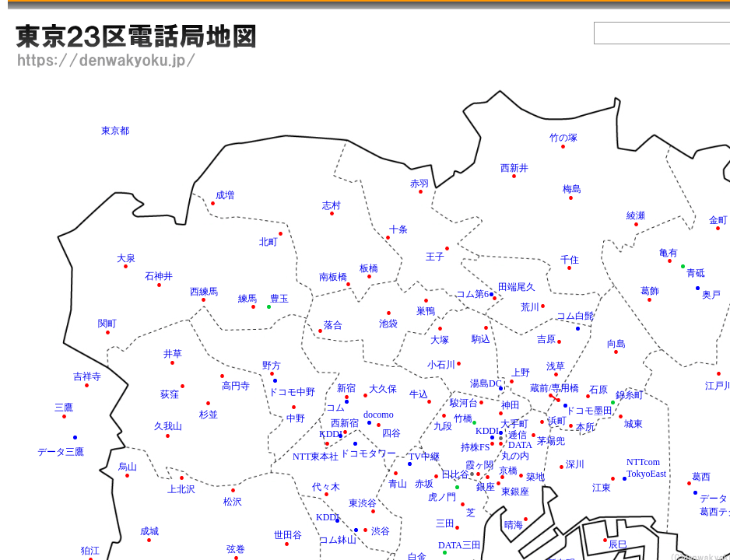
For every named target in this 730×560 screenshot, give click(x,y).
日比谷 (455, 474)
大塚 (440, 340)
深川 (575, 464)
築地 (535, 477)
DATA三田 (460, 545)
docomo (379, 415)
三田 (445, 523)
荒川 (530, 307)
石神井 (159, 276)
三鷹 (64, 408)
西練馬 (204, 292)
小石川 (441, 365)
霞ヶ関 (479, 465)
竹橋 (463, 418)
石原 (598, 390)
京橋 (508, 471)
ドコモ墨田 (589, 411)
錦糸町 (630, 395)
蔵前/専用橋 (555, 388)
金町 (718, 220)
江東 (602, 488)
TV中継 (424, 457)
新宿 (346, 388)
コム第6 (472, 294)
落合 (333, 325)
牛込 (419, 394)
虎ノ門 (442, 497)
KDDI (328, 517)
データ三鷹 (61, 452)
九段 (443, 426)
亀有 (669, 253)
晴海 (514, 525)
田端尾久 (517, 287)
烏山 (128, 467)
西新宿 (345, 423)
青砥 (696, 273)
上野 (521, 373)
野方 (272, 366)
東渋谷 (363, 503)
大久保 (383, 389)
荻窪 (170, 394)
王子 (435, 257)
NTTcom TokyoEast (646, 468)
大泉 (126, 258)
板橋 (369, 268)
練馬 (247, 299)
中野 (296, 418)
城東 (633, 424)
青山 (398, 484)
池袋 (388, 324)
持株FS (475, 447)
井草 (173, 354)
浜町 (557, 421)
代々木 (326, 487)
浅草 (556, 366)
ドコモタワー (368, 453)
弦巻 (236, 549)
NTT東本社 (316, 457)
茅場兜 (551, 441)
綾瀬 (636, 215)
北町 (268, 242)
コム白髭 (575, 316)
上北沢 (181, 489)
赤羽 (419, 184)
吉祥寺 (87, 376)
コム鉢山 (338, 540)
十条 (398, 229)
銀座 (486, 487)
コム (335, 408)
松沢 (233, 502)
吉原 (546, 339)
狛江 (90, 551)
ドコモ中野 (292, 392)
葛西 (701, 477)
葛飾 (650, 291)
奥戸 (711, 295)
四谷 (391, 433)
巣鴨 (426, 311)
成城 (149, 531)
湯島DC (486, 383)
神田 (511, 405)
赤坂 (424, 484)
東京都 (115, 131)
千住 (570, 260)
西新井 (514, 168)
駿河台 (464, 403)
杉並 (209, 415)
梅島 (572, 189)
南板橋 (333, 277)
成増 (225, 195)
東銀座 (515, 492)
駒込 (481, 339)
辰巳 (618, 544)
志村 (332, 205)
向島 (616, 344)
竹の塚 (563, 138)
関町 (107, 324)
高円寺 (236, 386)
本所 (585, 427)
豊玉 (279, 299)
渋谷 (381, 531)
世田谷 (288, 535)
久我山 (168, 426)
